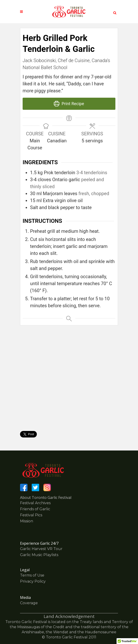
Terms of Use (32, 575)
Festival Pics (31, 515)
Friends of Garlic (35, 509)
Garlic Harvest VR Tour (41, 549)
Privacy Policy (33, 581)
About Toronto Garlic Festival (46, 497)
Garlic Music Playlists (39, 555)
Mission (27, 521)
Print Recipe (69, 104)
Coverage (29, 603)
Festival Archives (35, 503)
